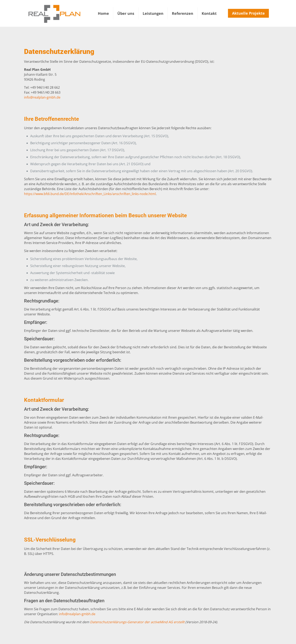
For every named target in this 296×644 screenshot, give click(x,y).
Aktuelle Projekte (248, 13)
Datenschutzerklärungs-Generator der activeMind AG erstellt (137, 622)
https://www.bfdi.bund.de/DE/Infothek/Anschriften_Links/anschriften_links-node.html (90, 194)
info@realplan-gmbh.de (42, 97)
